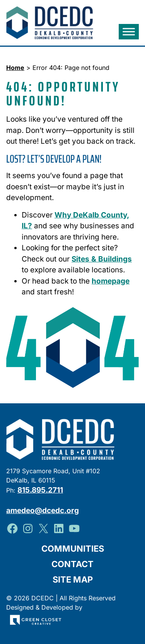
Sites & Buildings (102, 259)
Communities (73, 549)
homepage (111, 281)
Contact (72, 564)
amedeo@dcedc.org (43, 511)
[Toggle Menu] (129, 32)
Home (15, 68)
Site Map (73, 579)
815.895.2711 (40, 490)
